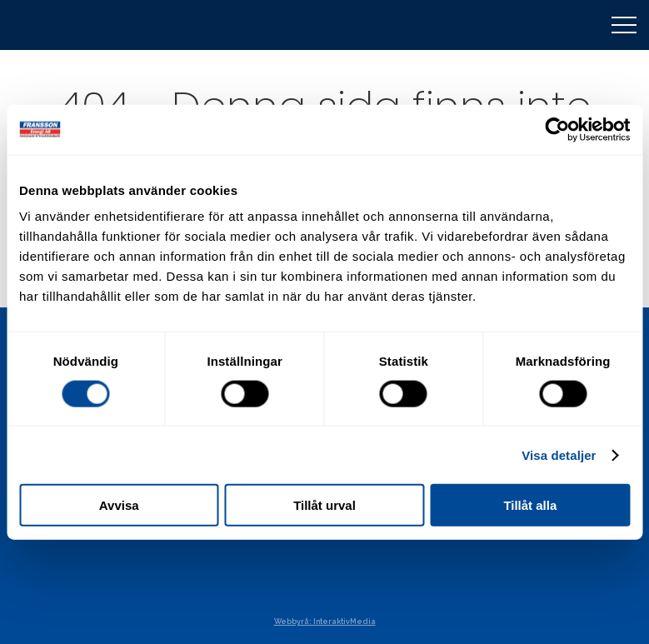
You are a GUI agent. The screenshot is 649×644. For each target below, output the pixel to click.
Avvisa (119, 505)
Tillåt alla (530, 505)
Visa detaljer (559, 454)
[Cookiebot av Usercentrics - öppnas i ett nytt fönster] (557, 129)
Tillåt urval (324, 505)
